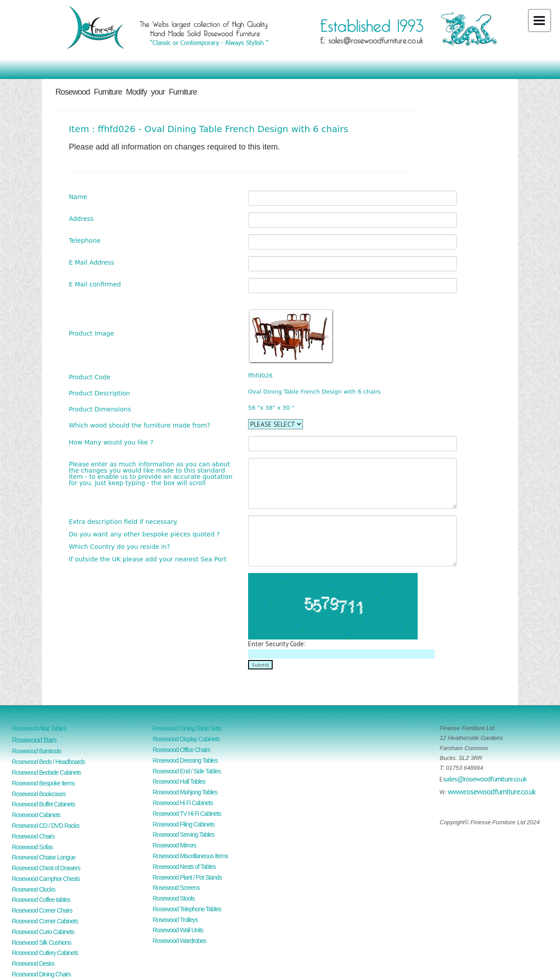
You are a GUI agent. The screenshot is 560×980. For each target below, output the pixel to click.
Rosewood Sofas (33, 847)
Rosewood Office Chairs (181, 750)
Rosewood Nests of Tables (184, 867)
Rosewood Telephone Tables (187, 909)
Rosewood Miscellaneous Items (190, 856)
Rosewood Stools (174, 898)
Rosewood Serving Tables (184, 835)
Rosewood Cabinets (36, 815)
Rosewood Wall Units (178, 930)
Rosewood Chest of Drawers (46, 868)
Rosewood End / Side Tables (187, 771)
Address (81, 218)
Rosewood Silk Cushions (42, 943)
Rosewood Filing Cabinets (184, 824)
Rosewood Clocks (34, 889)
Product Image (91, 333)
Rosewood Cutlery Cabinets (45, 953)
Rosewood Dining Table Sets (187, 728)
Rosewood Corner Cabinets (45, 921)
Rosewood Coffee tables (41, 900)
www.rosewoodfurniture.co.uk (492, 791)
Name (78, 197)
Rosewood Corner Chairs (42, 910)
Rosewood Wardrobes (179, 941)
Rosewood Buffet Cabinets (44, 804)
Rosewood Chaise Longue (44, 857)
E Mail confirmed (95, 284)
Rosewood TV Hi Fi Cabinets (187, 814)
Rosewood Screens (176, 888)
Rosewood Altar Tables (39, 728)
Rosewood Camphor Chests (46, 879)
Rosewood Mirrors (174, 845)
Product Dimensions (100, 409)
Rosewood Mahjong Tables (185, 792)
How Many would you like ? (111, 442)
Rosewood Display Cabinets (186, 739)
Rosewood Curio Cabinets (43, 932)
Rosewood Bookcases (39, 794)
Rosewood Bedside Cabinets (47, 772)
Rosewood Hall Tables (179, 781)
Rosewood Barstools (37, 751)
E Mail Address (91, 262)
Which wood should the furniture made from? (139, 425)
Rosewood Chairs (33, 836)
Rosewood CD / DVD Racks (46, 826)
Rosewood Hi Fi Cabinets (183, 803)
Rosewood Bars (34, 740)
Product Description (99, 393)
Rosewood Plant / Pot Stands (187, 877)
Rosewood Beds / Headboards (49, 762)
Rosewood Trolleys (175, 920)
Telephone (85, 240)
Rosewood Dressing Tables (185, 760)
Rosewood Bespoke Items (44, 783)
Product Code (89, 377)
